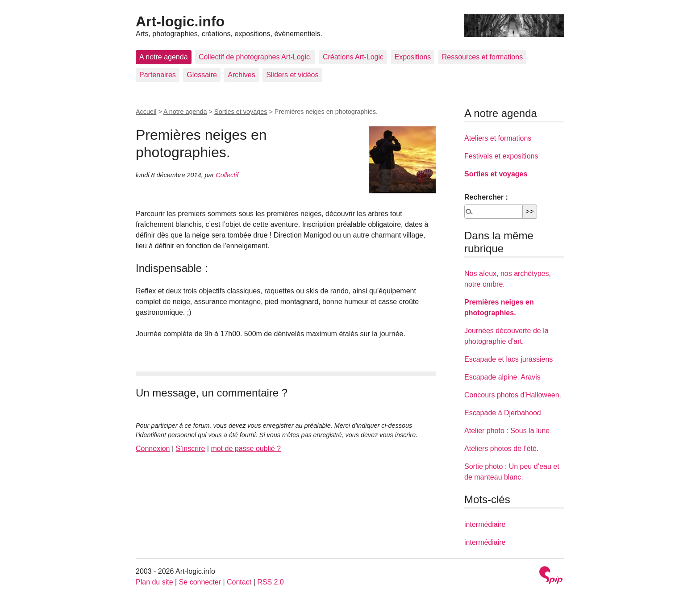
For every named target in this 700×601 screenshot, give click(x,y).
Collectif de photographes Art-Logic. (255, 57)
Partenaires (158, 75)
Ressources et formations (482, 57)
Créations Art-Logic (353, 57)
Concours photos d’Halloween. (513, 395)
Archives (241, 75)
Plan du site (154, 582)
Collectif (227, 175)
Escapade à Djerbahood (503, 413)
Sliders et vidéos (292, 75)
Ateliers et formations (498, 138)
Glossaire (202, 75)
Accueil (146, 112)
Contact (239, 582)
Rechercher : (486, 197)
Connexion (153, 449)
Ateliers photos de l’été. (501, 449)
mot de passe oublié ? (246, 449)
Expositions (412, 57)
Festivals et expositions (501, 156)
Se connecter (200, 582)
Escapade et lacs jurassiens (508, 359)
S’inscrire (191, 449)
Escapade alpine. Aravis (502, 377)
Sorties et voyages (241, 112)
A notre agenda (164, 57)
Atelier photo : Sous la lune (507, 431)
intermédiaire (485, 524)
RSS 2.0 (271, 582)
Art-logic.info (180, 21)
